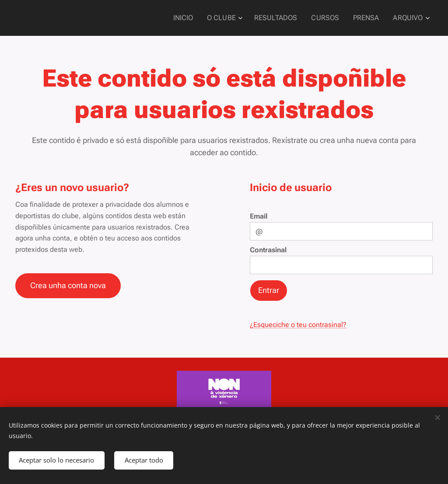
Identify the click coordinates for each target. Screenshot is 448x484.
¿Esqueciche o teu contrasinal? (298, 325)
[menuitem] (196, 18)
